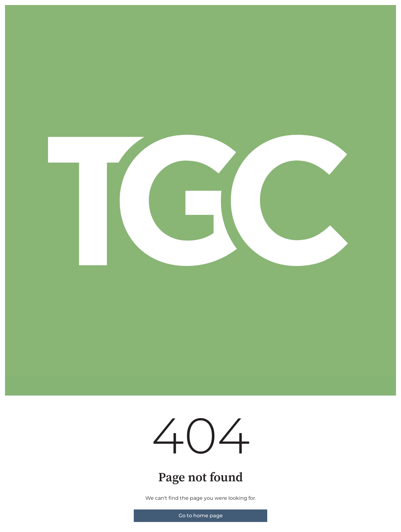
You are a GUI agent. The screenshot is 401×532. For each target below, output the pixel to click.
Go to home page (201, 516)
